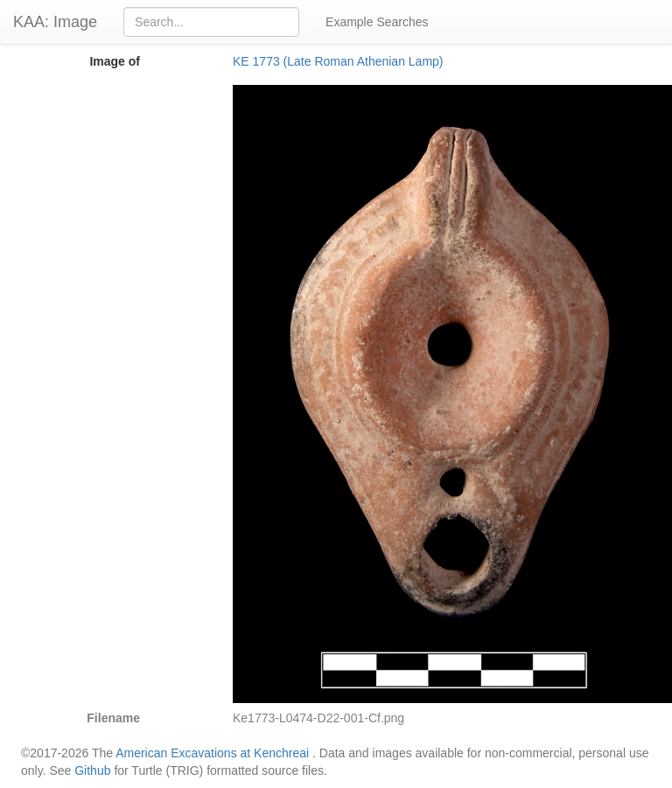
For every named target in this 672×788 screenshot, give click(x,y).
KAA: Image (55, 22)
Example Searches (377, 22)
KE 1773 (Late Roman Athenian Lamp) (338, 61)
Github (92, 770)
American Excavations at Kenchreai (212, 753)
